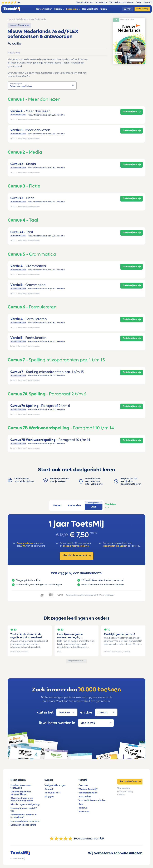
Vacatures (84, 812)
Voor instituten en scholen (92, 800)
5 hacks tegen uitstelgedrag (25, 805)
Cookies (121, 795)
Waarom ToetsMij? (88, 789)
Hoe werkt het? (52, 793)
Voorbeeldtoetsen (88, 793)
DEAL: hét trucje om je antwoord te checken (22, 799)
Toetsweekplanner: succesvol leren (21, 793)
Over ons (83, 785)
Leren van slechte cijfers (23, 825)
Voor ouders (85, 797)
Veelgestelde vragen (55, 785)
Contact (49, 789)
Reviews (83, 808)
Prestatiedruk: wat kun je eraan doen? (23, 816)
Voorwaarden (124, 788)
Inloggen (49, 797)
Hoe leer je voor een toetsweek (21, 787)
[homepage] (12, 9)
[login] (128, 9)
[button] (42, 86)
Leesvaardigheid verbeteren (25, 821)
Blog (81, 804)
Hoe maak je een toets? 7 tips (24, 810)
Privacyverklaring (125, 791)
